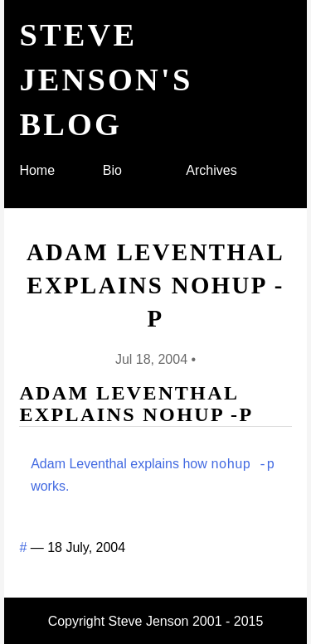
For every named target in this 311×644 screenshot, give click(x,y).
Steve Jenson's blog (106, 80)
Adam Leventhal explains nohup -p (155, 286)
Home (37, 170)
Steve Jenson (149, 620)
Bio (112, 170)
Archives (211, 170)
